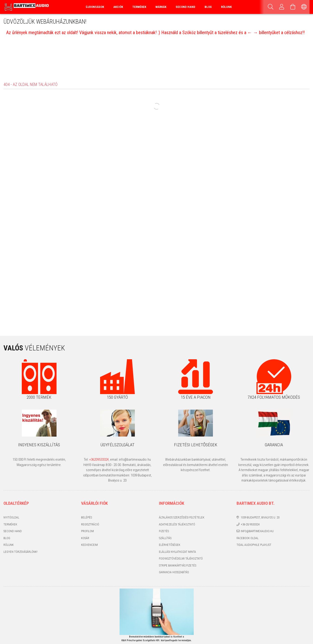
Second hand (13, 531)
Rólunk (226, 7)
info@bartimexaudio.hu (257, 531)
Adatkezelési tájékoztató (177, 524)
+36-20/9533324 (250, 524)
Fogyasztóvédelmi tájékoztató (181, 558)
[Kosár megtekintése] (293, 7)
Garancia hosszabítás (174, 572)
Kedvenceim (89, 545)
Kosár (85, 538)
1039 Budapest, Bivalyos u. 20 (260, 517)
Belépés (87, 517)
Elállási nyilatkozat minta (177, 552)
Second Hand (185, 7)
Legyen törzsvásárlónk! (21, 552)
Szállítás (165, 538)
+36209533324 (99, 460)
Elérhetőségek (170, 545)
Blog (208, 7)
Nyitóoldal (11, 517)
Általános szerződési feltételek (182, 517)
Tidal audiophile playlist (254, 545)
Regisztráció (90, 524)
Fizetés (164, 531)
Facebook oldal (248, 538)
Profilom (87, 531)
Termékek (10, 524)
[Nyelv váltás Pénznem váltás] (304, 7)
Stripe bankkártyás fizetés (178, 565)
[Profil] (282, 7)
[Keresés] (271, 7)
